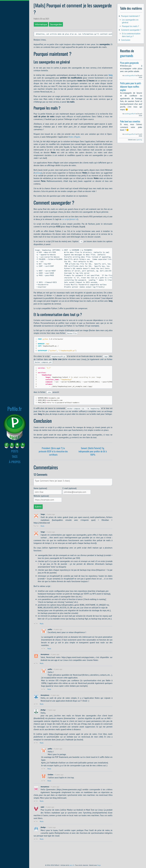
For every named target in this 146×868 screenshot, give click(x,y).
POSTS (15, 451)
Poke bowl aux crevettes (130, 121)
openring (139, 140)
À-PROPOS (15, 462)
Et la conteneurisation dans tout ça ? (131, 35)
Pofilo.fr (15, 409)
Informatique (41, 24)
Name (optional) (40, 507)
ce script (65, 220)
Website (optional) (41, 515)
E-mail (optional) (70, 507)
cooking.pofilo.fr (130, 75)
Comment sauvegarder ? (131, 30)
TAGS (15, 456)
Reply (42, 545)
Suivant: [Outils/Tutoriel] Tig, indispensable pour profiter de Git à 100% (93, 470)
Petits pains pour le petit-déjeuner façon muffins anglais (131, 86)
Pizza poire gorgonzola (129, 63)
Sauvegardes (56, 24)
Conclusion (126, 40)
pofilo (50, 648)
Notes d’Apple (74, 137)
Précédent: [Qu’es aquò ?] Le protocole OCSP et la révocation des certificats (53, 470)
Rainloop (38, 173)
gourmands (127, 56)
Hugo (99, 865)
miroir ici (74, 220)
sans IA (72, 865)
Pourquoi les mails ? (130, 26)
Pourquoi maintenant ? (130, 16)
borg (111, 76)
